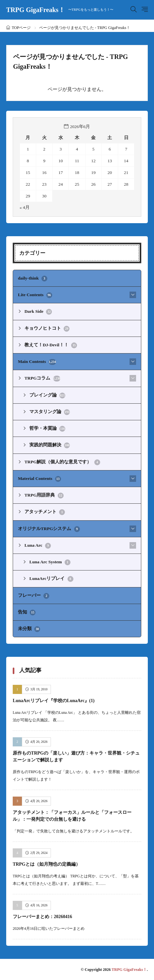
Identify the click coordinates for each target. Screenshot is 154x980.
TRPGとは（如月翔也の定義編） (46, 864)
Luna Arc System (50, 562)
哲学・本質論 (47, 429)
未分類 (29, 629)
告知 (27, 612)
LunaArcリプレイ (51, 579)
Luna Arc (38, 546)
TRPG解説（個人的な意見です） (62, 462)
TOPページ (21, 28)
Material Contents (39, 479)
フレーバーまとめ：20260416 (42, 917)
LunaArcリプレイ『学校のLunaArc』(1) (54, 701)
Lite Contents (35, 295)
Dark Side (38, 312)
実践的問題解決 (50, 445)
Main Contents (37, 362)
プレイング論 (47, 396)
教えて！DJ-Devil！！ (51, 345)
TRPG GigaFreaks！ (60, 10)
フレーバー (34, 596)
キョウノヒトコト (47, 329)
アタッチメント (45, 512)
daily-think (33, 279)
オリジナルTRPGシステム (49, 529)
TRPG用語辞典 (44, 496)
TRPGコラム (42, 379)
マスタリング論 (50, 412)
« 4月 (25, 207)
